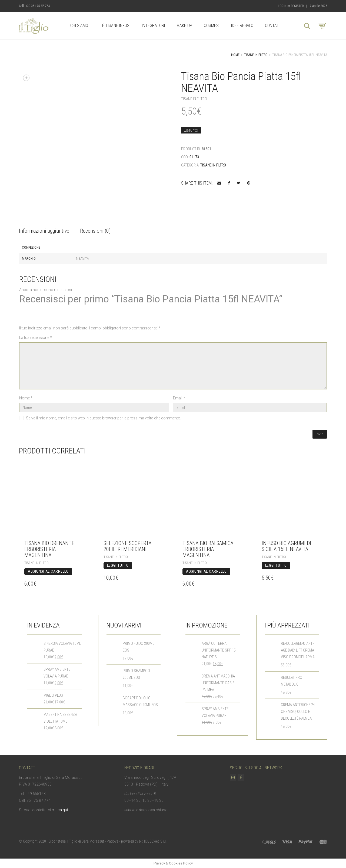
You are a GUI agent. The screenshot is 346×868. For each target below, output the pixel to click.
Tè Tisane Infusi (115, 26)
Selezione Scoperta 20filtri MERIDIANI (127, 546)
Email (179, 398)
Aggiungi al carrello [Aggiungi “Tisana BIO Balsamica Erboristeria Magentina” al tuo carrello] (206, 571)
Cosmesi (212, 26)
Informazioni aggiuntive (44, 231)
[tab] (44, 231)
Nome (26, 398)
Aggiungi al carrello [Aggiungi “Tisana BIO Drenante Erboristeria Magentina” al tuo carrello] (48, 571)
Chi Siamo (79, 26)
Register (297, 6)
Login (282, 6)
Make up (184, 26)
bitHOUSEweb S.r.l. (153, 841)
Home (235, 55)
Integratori (153, 26)
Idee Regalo (242, 26)
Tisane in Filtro (256, 55)
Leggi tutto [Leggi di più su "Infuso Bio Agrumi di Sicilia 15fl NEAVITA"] (276, 565)
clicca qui (60, 810)
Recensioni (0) (95, 231)
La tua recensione (36, 338)
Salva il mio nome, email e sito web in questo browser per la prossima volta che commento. (104, 418)
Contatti (274, 26)
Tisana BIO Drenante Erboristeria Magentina (49, 549)
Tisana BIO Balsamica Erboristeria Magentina (208, 549)
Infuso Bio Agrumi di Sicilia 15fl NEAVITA (286, 546)
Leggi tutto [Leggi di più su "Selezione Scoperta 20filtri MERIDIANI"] (118, 565)
